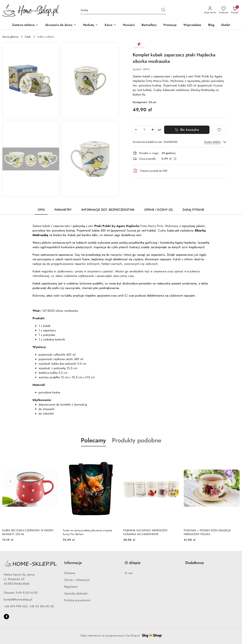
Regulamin (71, 587)
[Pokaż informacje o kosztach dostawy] (175, 159)
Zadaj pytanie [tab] (193, 210)
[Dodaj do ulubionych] (219, 130)
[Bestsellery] (149, 25)
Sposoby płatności (76, 593)
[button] (31, 81)
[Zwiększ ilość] (152, 130)
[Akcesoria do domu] (61, 25)
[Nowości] (129, 25)
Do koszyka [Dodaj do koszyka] (187, 130)
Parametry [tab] (63, 210)
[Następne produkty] (231, 481)
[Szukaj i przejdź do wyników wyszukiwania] (163, 10)
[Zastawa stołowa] (25, 25)
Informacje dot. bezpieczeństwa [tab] (108, 210)
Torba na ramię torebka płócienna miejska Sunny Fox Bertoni (87, 532)
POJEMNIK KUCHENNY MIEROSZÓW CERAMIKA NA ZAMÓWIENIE (145, 532)
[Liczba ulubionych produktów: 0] (224, 10)
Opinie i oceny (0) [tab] (158, 210)
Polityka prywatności (77, 600)
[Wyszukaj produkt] (123, 10)
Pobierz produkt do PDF (150, 171)
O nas (129, 573)
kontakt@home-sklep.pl (18, 599)
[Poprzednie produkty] (11, 481)
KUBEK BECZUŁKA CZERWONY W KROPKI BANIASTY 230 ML (28, 532)
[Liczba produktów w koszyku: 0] (235, 10)
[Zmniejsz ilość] (136, 130)
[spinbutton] (144, 130)
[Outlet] (226, 25)
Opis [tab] (41, 210)
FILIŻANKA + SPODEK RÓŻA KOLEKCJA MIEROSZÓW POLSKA (207, 532)
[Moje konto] (210, 10)
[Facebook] (6, 617)
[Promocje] (170, 25)
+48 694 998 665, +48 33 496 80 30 (29, 606)
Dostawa (70, 573)
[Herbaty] (90, 25)
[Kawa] (110, 25)
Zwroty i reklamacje (77, 580)
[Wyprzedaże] (192, 25)
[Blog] (211, 25)
